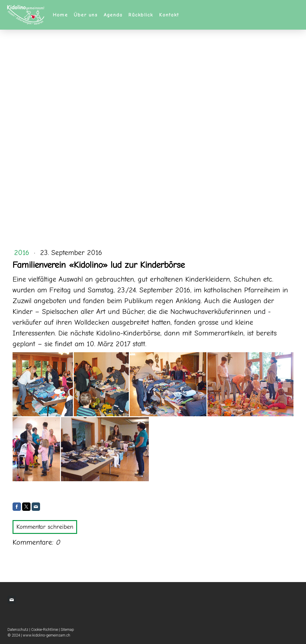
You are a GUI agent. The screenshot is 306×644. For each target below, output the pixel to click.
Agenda (113, 15)
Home (60, 15)
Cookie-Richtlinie (45, 629)
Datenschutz (18, 629)
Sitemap (67, 629)
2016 (23, 253)
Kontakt (169, 15)
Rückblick (141, 15)
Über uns (86, 15)
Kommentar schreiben (45, 527)
